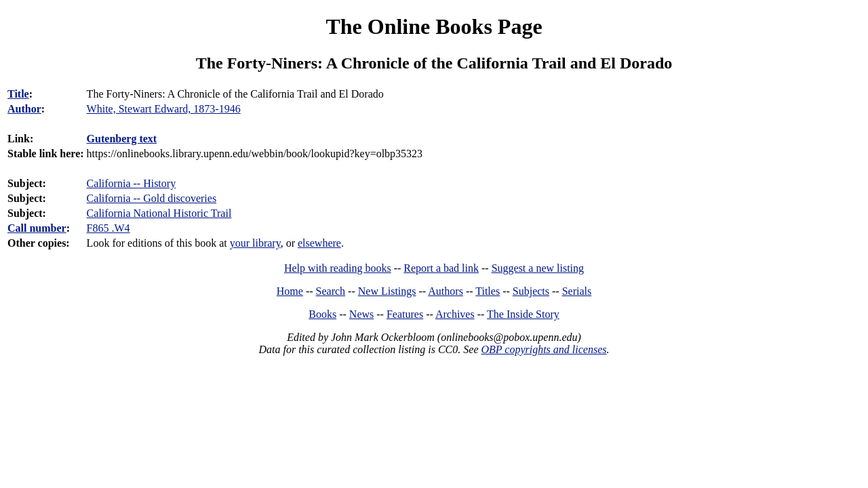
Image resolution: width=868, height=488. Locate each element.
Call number (37, 228)
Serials (577, 291)
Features (405, 314)
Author (24, 109)
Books (322, 314)
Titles (488, 291)
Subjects (531, 291)
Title (18, 94)
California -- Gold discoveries (152, 198)
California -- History (132, 183)
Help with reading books (338, 268)
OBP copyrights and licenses (544, 349)
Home (290, 291)
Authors (446, 291)
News (361, 314)
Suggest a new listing (538, 268)
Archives (455, 314)
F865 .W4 (108, 228)
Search (331, 291)
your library (255, 243)
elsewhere (319, 243)
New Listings (387, 291)
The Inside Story (523, 314)
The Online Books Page (434, 26)
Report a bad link (441, 268)
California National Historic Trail (159, 213)
